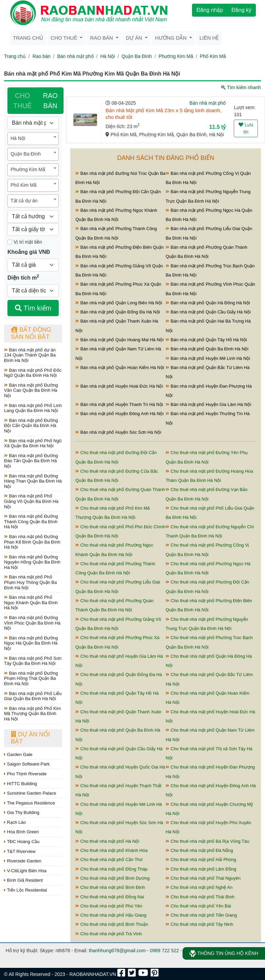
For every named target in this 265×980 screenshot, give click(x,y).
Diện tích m (23, 277)
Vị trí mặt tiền (25, 242)
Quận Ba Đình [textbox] (26, 154)
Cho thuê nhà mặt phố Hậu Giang (111, 915)
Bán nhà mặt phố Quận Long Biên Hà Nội (119, 303)
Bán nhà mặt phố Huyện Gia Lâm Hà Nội (208, 404)
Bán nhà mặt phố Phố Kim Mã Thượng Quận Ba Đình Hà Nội (33, 714)
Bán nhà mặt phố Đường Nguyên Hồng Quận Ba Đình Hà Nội (32, 562)
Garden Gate (18, 754)
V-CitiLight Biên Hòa (25, 871)
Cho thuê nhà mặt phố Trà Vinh (109, 934)
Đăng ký (241, 10)
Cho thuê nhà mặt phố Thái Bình (200, 897)
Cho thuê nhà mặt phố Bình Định (110, 887)
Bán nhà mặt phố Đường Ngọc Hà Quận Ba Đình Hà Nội (31, 643)
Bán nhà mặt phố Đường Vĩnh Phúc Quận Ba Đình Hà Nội (32, 623)
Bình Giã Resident (23, 880)
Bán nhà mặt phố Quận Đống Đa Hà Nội (118, 312)
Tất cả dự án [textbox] (24, 201)
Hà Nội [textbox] (18, 138)
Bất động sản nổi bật (31, 333)
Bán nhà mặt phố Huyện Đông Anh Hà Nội (119, 414)
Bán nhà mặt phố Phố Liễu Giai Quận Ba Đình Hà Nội (33, 696)
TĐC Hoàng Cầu (22, 842)
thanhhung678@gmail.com (117, 951)
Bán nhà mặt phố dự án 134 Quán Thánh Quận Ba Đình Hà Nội (30, 355)
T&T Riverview (20, 851)
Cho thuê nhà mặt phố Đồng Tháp (111, 869)
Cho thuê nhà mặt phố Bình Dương (112, 878)
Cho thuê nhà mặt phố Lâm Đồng (201, 869)
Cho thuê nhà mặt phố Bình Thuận (112, 924)
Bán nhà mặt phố (75, 56)
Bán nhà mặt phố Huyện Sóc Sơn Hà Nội (118, 432)
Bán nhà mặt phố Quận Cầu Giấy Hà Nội (208, 312)
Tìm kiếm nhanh (241, 87)
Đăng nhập (210, 10)
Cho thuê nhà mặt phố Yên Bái (198, 906)
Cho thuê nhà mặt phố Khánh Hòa (111, 850)
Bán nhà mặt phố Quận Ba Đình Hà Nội (207, 349)
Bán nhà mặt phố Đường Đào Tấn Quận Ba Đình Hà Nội (31, 461)
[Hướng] (33, 217)
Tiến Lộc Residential (25, 890)
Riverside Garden (23, 861)
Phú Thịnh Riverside (25, 774)
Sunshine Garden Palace (30, 793)
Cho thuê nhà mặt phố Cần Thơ (109, 860)
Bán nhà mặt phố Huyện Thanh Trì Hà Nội (119, 404)
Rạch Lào (15, 822)
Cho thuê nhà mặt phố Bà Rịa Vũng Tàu (207, 841)
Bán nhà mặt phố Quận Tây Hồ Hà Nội (206, 340)
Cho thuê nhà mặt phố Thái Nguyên (203, 878)
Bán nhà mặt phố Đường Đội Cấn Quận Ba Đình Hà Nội (31, 426)
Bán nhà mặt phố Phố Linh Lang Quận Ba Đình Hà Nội (33, 408)
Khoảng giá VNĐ (29, 252)
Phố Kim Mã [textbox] (23, 185)
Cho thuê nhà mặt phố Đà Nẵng (199, 850)
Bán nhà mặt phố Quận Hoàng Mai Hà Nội (119, 340)
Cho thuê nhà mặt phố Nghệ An (199, 887)
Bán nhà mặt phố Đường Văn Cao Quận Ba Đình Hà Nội (31, 390)
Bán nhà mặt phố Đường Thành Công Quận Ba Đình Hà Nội (31, 522)
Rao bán (42, 56)
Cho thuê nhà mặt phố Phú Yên (109, 906)
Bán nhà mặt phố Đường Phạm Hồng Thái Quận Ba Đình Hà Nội (31, 678)
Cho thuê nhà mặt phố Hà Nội (107, 841)
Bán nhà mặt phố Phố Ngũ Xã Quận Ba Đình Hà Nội (33, 443)
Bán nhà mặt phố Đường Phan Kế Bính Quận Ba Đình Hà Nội (32, 542)
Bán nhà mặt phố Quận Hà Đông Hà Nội (208, 303)
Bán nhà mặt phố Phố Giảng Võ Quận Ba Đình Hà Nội (31, 501)
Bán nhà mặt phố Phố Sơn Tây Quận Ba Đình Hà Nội (33, 661)
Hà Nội (107, 56)
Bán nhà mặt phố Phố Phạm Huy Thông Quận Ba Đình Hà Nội (30, 582)
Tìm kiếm (33, 308)
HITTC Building (21, 784)
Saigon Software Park (27, 764)
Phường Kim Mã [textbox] (28, 169)
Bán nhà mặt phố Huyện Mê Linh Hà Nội (208, 358)
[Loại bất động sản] (33, 123)
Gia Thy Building (22, 812)
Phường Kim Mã (176, 56)
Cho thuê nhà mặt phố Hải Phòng (201, 860)
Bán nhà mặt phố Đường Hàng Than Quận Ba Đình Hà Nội (33, 481)
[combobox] (33, 139)
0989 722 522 (165, 951)
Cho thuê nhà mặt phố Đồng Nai (110, 897)
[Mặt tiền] (10, 242)
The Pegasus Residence (30, 803)
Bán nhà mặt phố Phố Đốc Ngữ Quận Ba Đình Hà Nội (33, 373)
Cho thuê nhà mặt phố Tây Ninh (199, 924)
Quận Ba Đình (137, 56)
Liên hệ (209, 38)
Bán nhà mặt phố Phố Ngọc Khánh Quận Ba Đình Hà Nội (31, 603)
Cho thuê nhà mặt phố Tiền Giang (201, 915)
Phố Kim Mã (213, 56)
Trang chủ (28, 38)
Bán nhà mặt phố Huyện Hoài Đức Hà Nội (119, 386)
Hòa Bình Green (22, 832)
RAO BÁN (50, 101)
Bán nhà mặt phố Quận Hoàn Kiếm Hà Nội (120, 367)
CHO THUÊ (22, 101)
